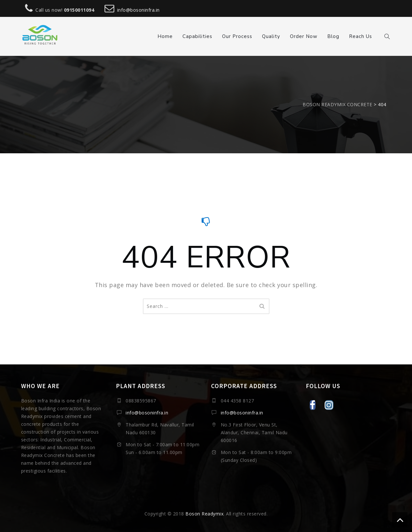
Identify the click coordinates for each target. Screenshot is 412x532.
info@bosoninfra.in (138, 10)
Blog (333, 36)
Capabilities (197, 36)
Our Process (237, 36)
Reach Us (361, 36)
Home (165, 36)
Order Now (304, 36)
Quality (271, 36)
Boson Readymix (204, 514)
